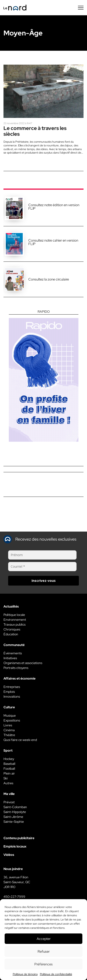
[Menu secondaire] (81, 8)
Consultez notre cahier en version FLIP (53, 242)
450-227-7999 (14, 897)
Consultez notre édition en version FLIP (54, 207)
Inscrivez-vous (44, 581)
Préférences (43, 964)
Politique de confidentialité (56, 974)
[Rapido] (44, 376)
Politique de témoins (25, 974)
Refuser (44, 952)
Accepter (44, 939)
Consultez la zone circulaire (49, 279)
